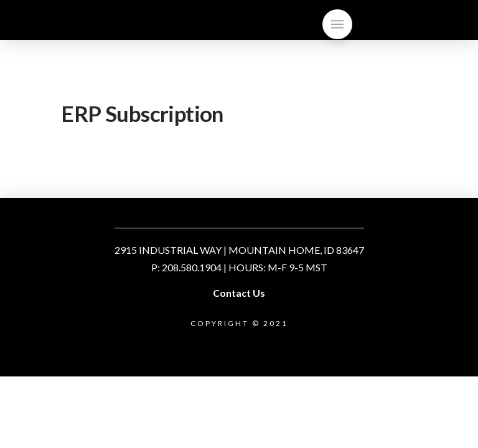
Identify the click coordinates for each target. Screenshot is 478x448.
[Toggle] (337, 24)
